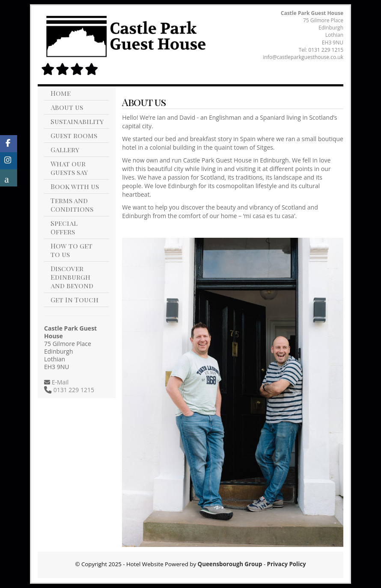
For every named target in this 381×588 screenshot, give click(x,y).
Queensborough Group (230, 564)
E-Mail (59, 382)
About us (67, 107)
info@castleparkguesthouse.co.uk (303, 57)
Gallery (65, 149)
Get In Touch (74, 300)
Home (61, 93)
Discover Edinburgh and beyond (72, 277)
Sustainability (77, 121)
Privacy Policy (287, 564)
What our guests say (69, 168)
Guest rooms (74, 135)
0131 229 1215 (326, 50)
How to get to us (71, 250)
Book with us (75, 186)
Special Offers (64, 227)
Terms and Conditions (72, 205)
